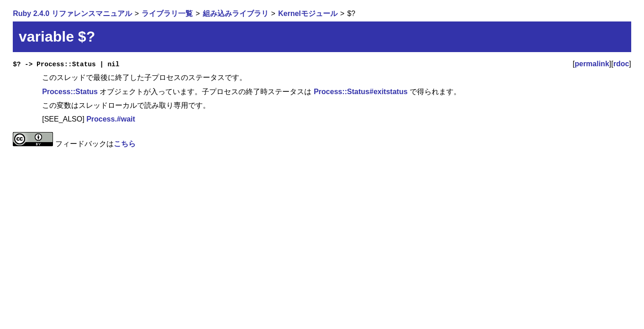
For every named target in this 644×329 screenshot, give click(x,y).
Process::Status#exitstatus (361, 92)
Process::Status (70, 92)
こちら (125, 144)
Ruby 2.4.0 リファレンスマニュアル (72, 13)
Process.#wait (111, 119)
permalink (592, 64)
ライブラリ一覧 (167, 13)
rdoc (621, 64)
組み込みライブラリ (236, 13)
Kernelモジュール (308, 13)
